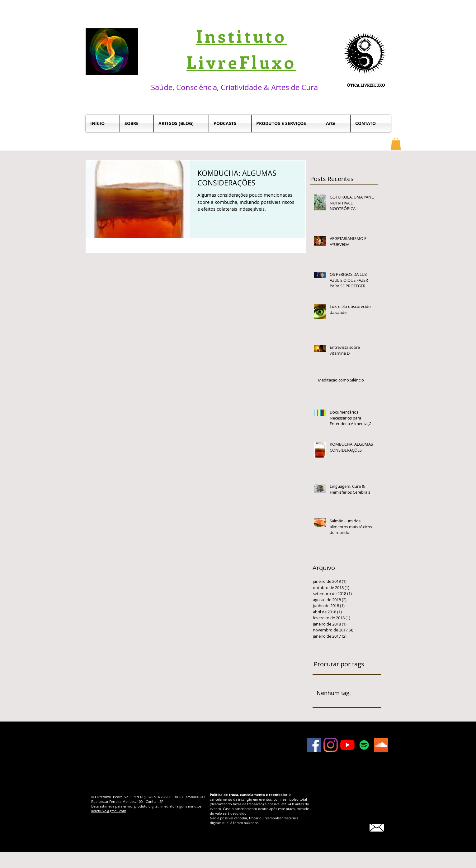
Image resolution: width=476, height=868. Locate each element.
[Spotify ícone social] (364, 745)
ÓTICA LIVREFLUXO (366, 85)
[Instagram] (331, 745)
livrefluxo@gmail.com (109, 811)
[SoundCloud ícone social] (381, 745)
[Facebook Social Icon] (314, 745)
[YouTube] (347, 745)
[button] (396, 144)
